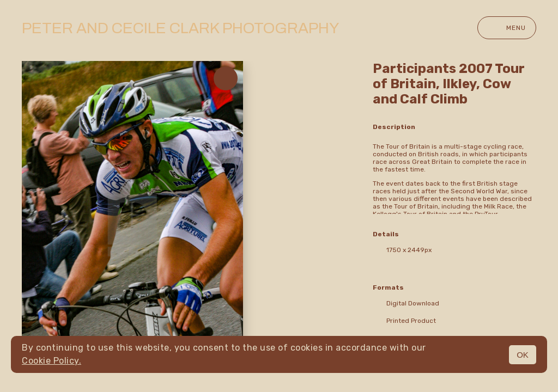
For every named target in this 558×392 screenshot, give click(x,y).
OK (523, 355)
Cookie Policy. (51, 361)
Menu (507, 28)
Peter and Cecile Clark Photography (180, 28)
